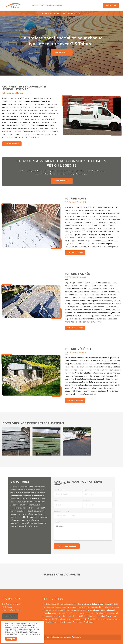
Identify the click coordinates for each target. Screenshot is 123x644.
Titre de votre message (62, 511)
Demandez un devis (75, 253)
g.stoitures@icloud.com (11, 610)
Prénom (86, 490)
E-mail (56, 501)
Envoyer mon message (67, 546)
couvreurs (60, 637)
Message (57, 522)
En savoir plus (35, 635)
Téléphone (87, 501)
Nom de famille (59, 490)
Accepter (11, 639)
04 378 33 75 (111, 5)
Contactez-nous (62, 52)
